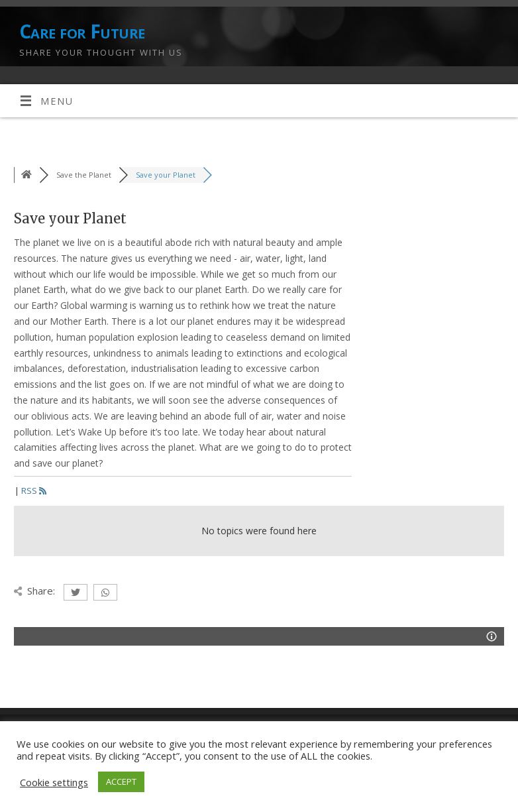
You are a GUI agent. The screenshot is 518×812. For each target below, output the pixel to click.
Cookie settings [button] (54, 782)
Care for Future (82, 31)
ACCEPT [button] (121, 782)
